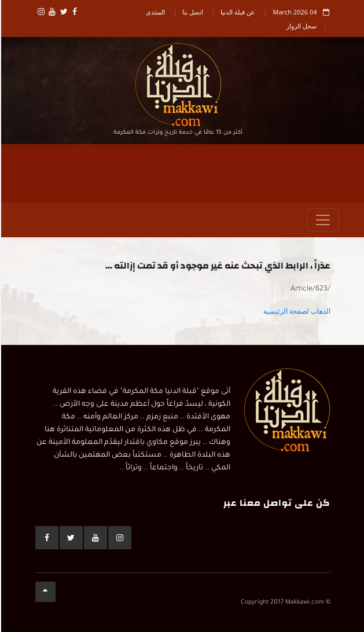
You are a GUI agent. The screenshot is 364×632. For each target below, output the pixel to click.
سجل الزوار (301, 26)
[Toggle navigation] (322, 220)
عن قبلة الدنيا (237, 12)
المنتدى (155, 12)
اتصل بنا (192, 12)
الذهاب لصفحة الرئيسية (296, 311)
